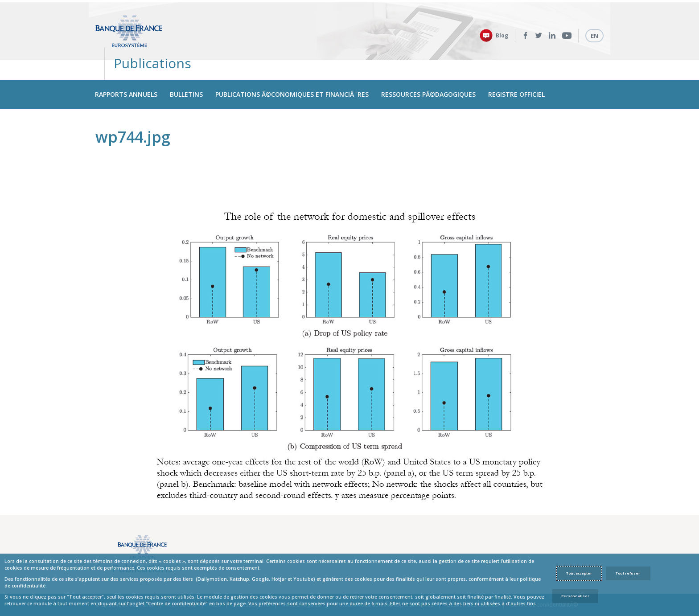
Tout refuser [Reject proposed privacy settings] (628, 573)
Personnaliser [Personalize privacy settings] (575, 596)
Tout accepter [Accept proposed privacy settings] (579, 573)
